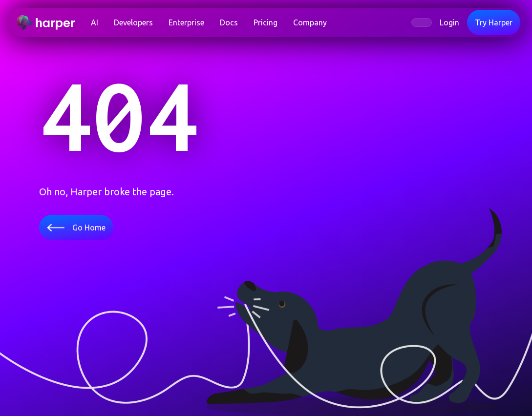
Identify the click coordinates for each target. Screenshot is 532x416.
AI (95, 22)
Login (449, 22)
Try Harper (494, 22)
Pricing (266, 22)
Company (310, 22)
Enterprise (186, 22)
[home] (49, 22)
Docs (229, 22)
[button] (133, 22)
